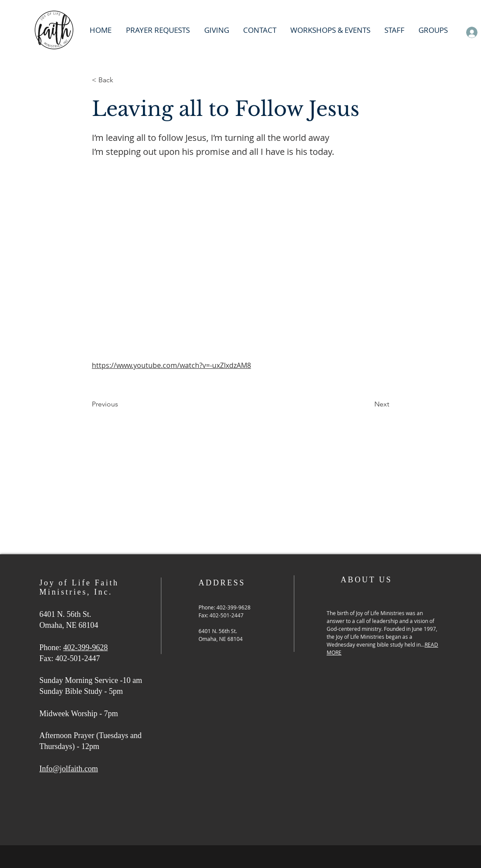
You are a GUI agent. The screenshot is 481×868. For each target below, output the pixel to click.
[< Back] (121, 80)
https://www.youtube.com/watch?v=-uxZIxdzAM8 (171, 365)
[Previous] (121, 404)
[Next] (367, 404)
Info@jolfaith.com (69, 769)
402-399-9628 (86, 647)
